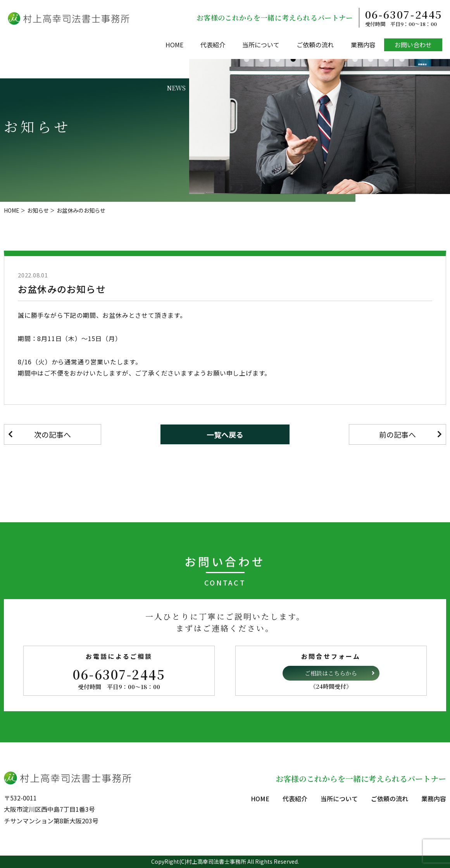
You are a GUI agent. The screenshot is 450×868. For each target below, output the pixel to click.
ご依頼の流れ (315, 45)
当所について (261, 45)
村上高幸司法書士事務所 (216, 861)
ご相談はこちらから (331, 673)
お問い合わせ (413, 45)
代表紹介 (213, 45)
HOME (174, 45)
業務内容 (363, 45)
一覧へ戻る (225, 434)
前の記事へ (397, 434)
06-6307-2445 (404, 18)
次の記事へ (53, 434)
